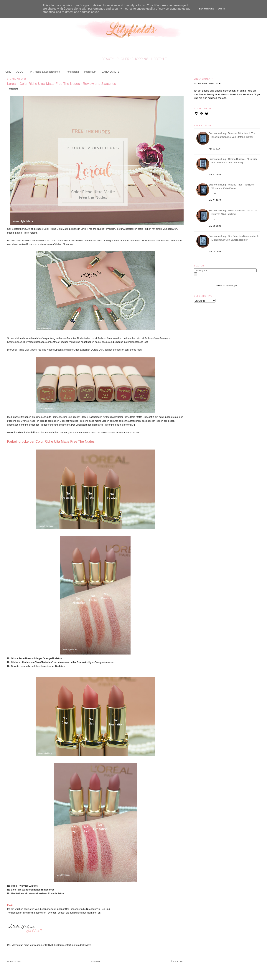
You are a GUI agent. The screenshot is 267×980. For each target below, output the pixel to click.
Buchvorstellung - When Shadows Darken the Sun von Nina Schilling (234, 212)
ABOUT (20, 72)
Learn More (207, 9)
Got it (221, 9)
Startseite (96, 962)
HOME (7, 72)
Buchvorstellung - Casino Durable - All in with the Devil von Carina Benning (233, 161)
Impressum (90, 72)
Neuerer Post (14, 962)
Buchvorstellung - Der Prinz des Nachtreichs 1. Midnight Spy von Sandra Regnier (234, 238)
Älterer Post (177, 962)
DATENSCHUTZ (111, 72)
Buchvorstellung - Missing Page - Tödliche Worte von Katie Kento (232, 187)
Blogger (233, 285)
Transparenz (72, 72)
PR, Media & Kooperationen (45, 72)
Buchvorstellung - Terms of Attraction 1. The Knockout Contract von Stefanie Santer (233, 135)
